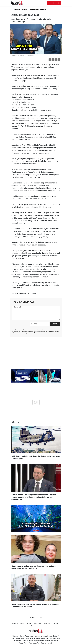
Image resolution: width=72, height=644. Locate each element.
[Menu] (54, 3)
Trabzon (55, 624)
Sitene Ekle (47, 624)
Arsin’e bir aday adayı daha (38, 10)
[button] (53, 60)
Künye (22, 624)
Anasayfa (16, 10)
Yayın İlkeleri (37, 624)
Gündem (25, 10)
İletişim (29, 624)
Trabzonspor (35, 626)
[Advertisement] (36, 353)
